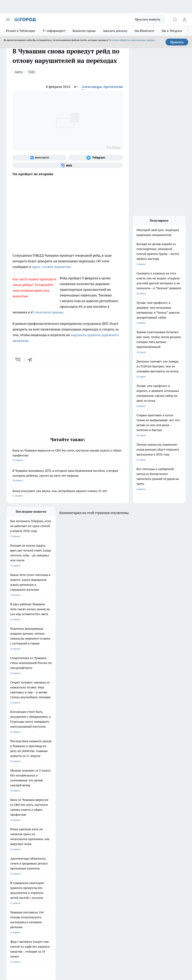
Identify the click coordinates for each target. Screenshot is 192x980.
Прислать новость (147, 19)
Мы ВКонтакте (144, 31)
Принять (177, 42)
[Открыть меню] (8, 20)
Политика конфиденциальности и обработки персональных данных (42, 922)
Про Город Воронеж (17, 816)
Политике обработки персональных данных (132, 40)
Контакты (79, 844)
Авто (19, 72)
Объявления (13, 849)
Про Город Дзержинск (51, 825)
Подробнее (180, 916)
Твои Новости (46, 811)
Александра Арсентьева (102, 87)
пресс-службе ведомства (51, 267)
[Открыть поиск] (175, 20)
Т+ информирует (54, 31)
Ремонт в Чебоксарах (21, 31)
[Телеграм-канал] (96, 158)
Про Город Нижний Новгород (22, 825)
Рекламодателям (49, 857)
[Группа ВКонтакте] (40, 158)
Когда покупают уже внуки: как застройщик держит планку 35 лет (68, 494)
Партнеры (80, 857)
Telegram (11, 844)
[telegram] (31, 359)
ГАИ (31, 72)
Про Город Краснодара (19, 830)
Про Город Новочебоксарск (21, 811)
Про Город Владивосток (84, 825)
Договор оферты (49, 849)
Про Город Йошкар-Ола (84, 811)
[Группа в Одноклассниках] (117, 817)
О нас (43, 844)
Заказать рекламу (115, 31)
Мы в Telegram (172, 31)
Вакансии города (84, 31)
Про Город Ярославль (83, 816)
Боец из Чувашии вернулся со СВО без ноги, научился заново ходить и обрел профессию (68, 456)
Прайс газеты (14, 857)
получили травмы (49, 312)
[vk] (18, 359)
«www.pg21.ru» (33, 865)
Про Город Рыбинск (49, 820)
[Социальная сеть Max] (68, 165)
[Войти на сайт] (184, 20)
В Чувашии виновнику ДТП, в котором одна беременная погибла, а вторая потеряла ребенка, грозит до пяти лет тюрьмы (68, 476)
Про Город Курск (15, 820)
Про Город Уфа (79, 820)
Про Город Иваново (49, 816)
